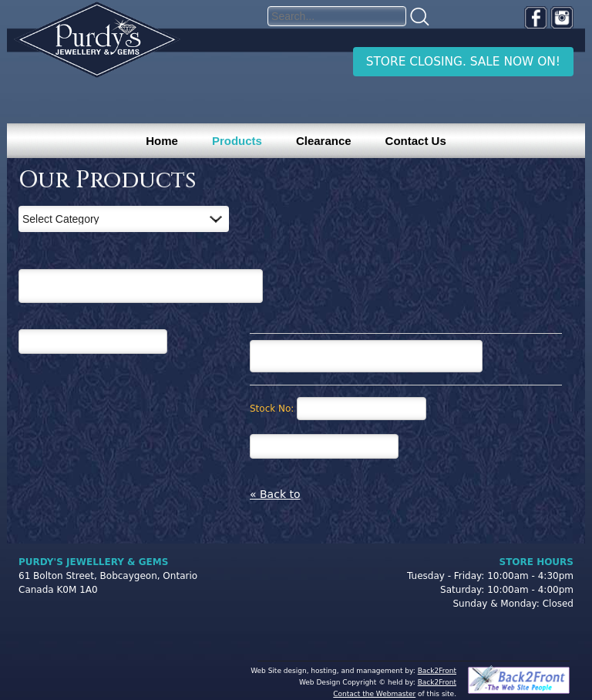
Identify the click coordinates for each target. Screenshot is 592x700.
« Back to (275, 494)
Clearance (324, 141)
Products (237, 141)
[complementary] (480, 615)
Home (162, 141)
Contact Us (416, 141)
